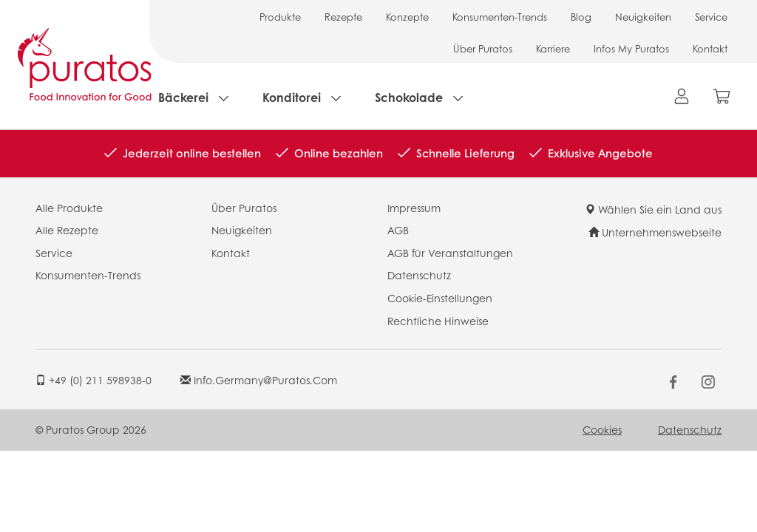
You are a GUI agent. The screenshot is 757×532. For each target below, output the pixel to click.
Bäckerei (183, 97)
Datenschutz (419, 275)
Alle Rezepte (67, 230)
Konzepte (407, 17)
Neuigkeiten (643, 17)
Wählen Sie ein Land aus (653, 209)
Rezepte (343, 17)
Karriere (553, 48)
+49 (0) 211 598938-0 (94, 380)
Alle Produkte (69, 208)
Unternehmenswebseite (655, 232)
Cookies (602, 429)
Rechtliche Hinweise (438, 321)
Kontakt (710, 48)
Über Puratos (483, 48)
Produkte (280, 17)
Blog (581, 17)
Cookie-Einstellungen (440, 298)
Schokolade (409, 97)
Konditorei (292, 97)
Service (711, 17)
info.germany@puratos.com (259, 380)
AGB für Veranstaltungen (450, 253)
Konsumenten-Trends (500, 17)
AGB (398, 230)
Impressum (414, 208)
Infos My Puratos (631, 48)
